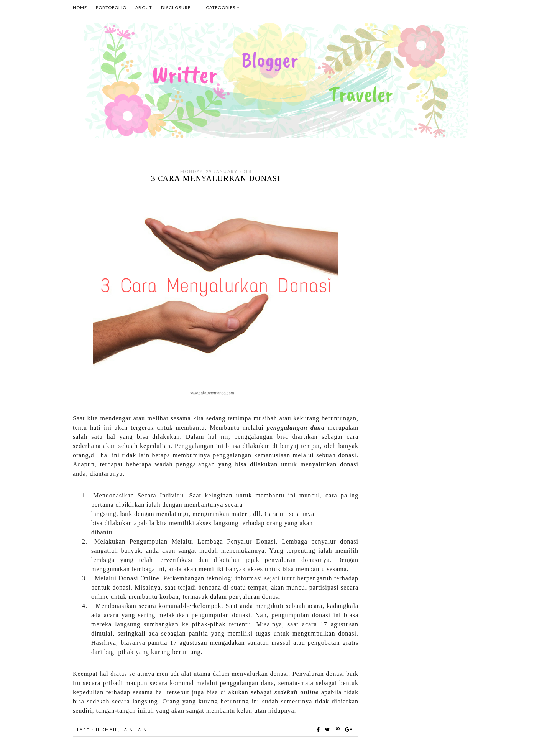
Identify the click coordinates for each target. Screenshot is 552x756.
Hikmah (107, 730)
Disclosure (176, 7)
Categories (223, 7)
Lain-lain (134, 730)
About (144, 7)
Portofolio (111, 7)
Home (80, 7)
